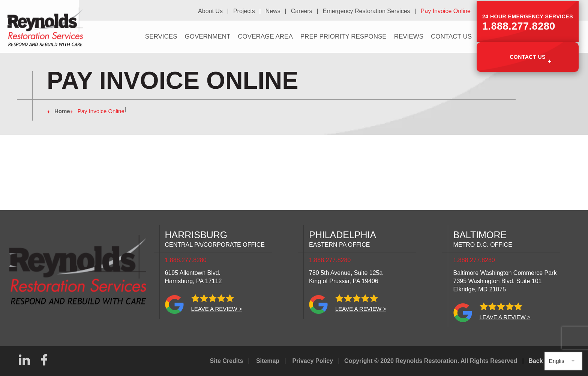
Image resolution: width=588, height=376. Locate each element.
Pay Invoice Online (446, 11)
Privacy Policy (313, 361)
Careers (302, 11)
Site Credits (227, 361)
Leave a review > (217, 309)
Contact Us (528, 55)
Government (207, 36)
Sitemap (268, 361)
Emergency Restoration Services (367, 11)
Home (62, 111)
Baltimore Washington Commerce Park (505, 281)
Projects (246, 11)
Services (161, 36)
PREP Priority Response (343, 36)
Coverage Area (265, 36)
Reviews (409, 36)
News (274, 11)
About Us (212, 11)
